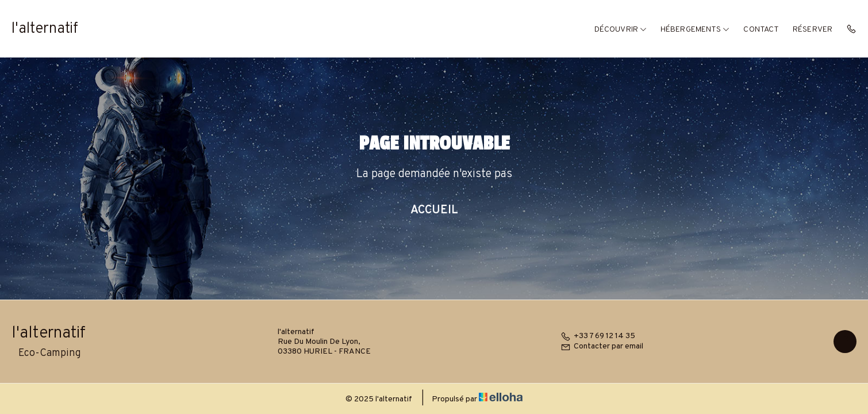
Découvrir (621, 30)
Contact (761, 30)
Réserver (813, 30)
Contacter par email (602, 346)
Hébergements (695, 30)
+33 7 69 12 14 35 (598, 336)
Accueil (434, 210)
